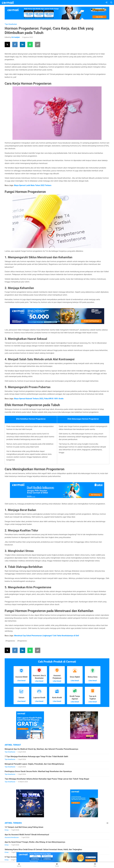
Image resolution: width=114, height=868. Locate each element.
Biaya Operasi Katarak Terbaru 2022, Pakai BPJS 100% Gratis (39, 399)
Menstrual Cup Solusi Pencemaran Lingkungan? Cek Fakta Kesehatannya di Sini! (47, 636)
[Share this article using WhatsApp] (30, 44)
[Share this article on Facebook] (15, 44)
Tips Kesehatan (11, 24)
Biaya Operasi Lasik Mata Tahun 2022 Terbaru (33, 185)
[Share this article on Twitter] (7, 44)
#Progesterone (10, 641)
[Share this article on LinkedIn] (22, 44)
